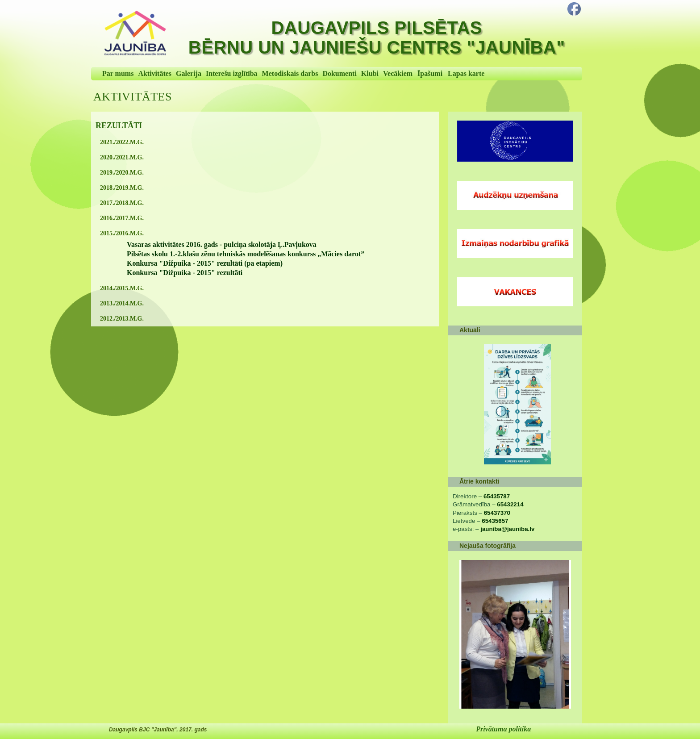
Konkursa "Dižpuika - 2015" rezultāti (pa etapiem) (205, 263)
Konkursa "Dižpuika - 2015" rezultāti (185, 273)
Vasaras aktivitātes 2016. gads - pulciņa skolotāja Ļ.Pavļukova (222, 244)
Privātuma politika (503, 729)
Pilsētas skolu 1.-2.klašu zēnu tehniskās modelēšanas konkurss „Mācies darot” (246, 254)
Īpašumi (430, 73)
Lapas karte (466, 73)
